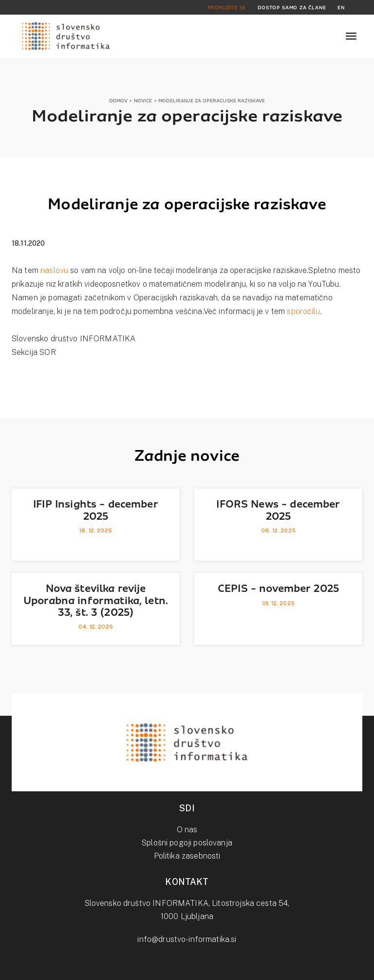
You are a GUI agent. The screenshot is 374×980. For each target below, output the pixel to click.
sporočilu (303, 311)
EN (341, 8)
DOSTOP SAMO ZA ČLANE (292, 8)
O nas (187, 830)
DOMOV (119, 101)
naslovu (54, 270)
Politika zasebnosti (187, 856)
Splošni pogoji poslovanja (187, 843)
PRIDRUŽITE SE (227, 8)
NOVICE (143, 101)
